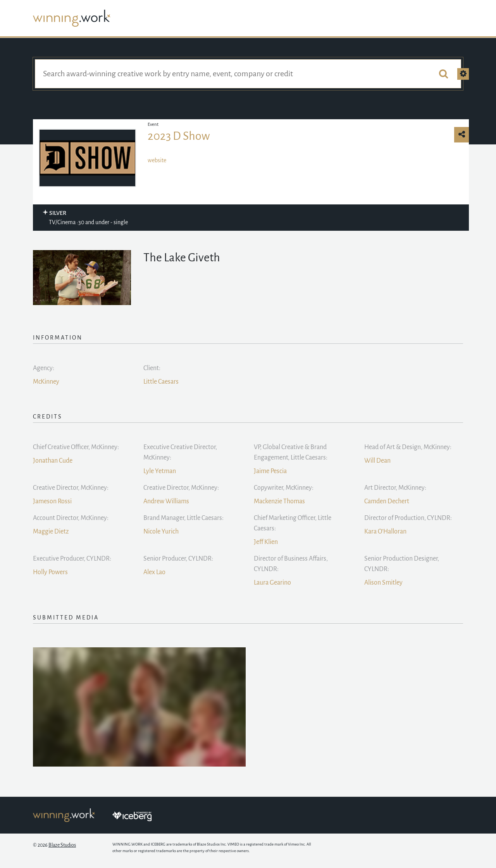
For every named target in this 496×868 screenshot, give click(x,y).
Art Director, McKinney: (395, 488)
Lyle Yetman (160, 471)
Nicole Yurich (161, 532)
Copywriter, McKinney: (284, 488)
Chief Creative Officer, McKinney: (76, 447)
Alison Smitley (383, 583)
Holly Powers (50, 572)
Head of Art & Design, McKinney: (408, 447)
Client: (152, 368)
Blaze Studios (62, 845)
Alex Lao (154, 572)
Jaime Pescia (270, 471)
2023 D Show (179, 136)
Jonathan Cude (53, 461)
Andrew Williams (166, 501)
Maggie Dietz (51, 532)
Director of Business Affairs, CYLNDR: (291, 564)
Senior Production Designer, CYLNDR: (402, 564)
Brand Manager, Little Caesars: (183, 518)
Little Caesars (161, 382)
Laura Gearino (272, 583)
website (157, 160)
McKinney (46, 382)
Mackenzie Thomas (279, 501)
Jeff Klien (266, 542)
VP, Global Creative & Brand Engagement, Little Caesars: (291, 452)
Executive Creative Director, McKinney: (180, 452)
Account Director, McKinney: (71, 518)
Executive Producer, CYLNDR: (72, 559)
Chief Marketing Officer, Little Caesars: (293, 523)
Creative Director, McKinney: (71, 488)
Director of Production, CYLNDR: (408, 518)
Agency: (44, 368)
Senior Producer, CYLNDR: (178, 559)
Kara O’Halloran (385, 532)
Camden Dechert (387, 501)
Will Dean (377, 461)
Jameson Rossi (52, 501)
